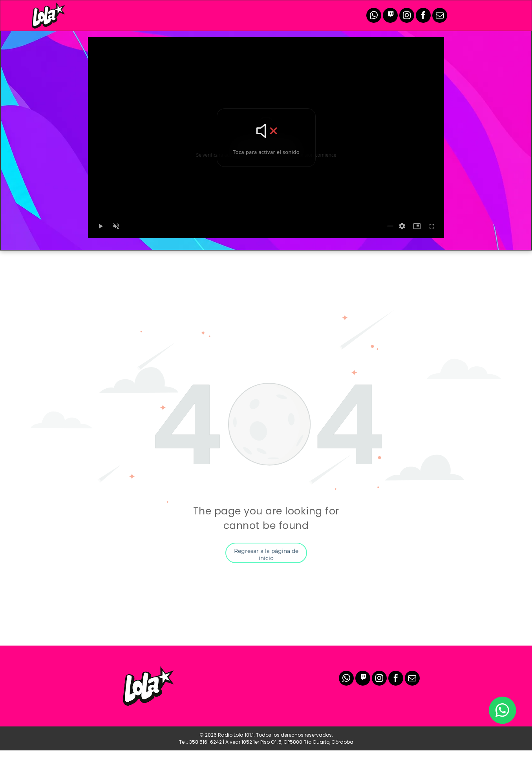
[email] (440, 16)
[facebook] (423, 16)
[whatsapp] (374, 16)
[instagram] (407, 16)
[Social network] (390, 16)
